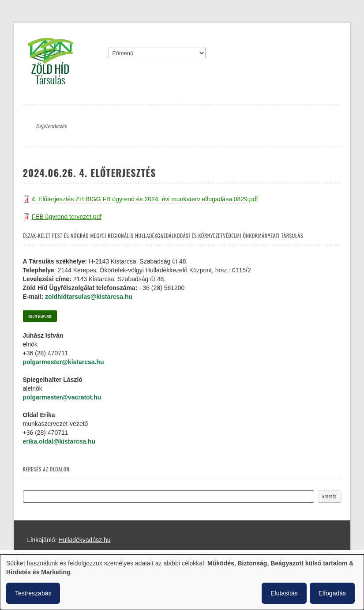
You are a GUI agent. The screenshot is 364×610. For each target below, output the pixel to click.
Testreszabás (33, 593)
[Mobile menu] (157, 53)
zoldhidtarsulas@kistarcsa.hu (89, 297)
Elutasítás (284, 593)
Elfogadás (332, 593)
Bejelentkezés (52, 126)
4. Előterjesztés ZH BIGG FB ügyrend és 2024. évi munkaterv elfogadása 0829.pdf (145, 199)
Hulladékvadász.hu (84, 540)
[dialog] (182, 582)
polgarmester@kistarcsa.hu (64, 362)
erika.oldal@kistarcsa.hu (59, 441)
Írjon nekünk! (40, 316)
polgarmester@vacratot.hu (62, 397)
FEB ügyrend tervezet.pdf (67, 217)
